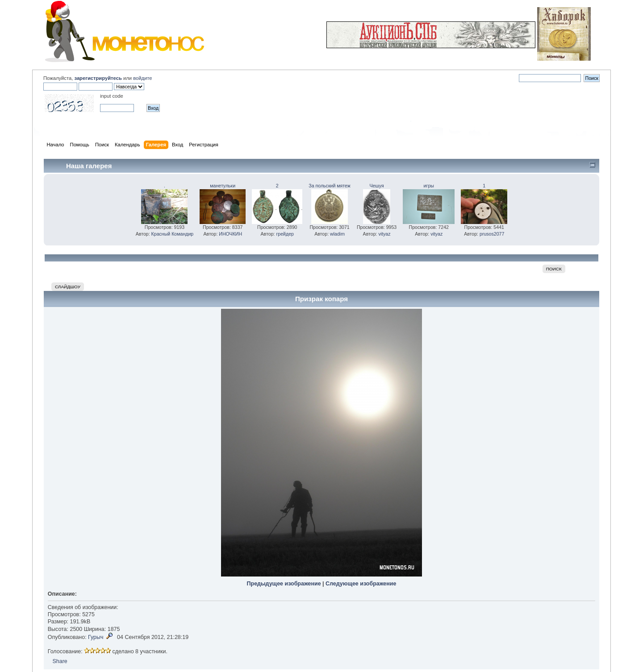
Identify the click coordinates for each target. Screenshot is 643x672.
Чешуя (376, 186)
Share (60, 661)
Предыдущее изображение (284, 584)
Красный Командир (173, 234)
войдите (142, 78)
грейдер (285, 234)
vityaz (384, 234)
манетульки (223, 186)
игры (429, 186)
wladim (337, 234)
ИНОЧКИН (230, 234)
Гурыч (96, 637)
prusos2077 (492, 234)
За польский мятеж (330, 186)
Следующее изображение (361, 584)
